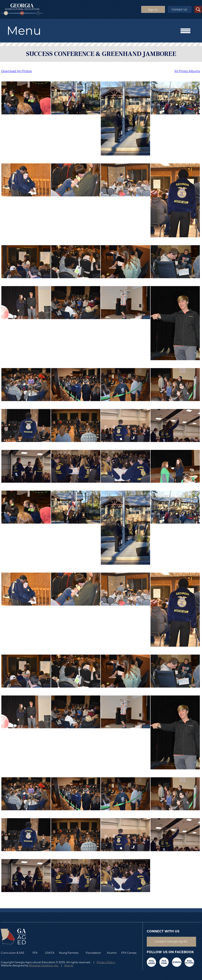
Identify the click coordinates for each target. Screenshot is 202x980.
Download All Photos (16, 71)
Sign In (69, 965)
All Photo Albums (187, 71)
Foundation (93, 953)
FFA (36, 953)
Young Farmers (69, 953)
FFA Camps (129, 953)
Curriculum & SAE (13, 953)
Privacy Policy (106, 962)
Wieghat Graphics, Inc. (44, 965)
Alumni (112, 953)
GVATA (50, 953)
